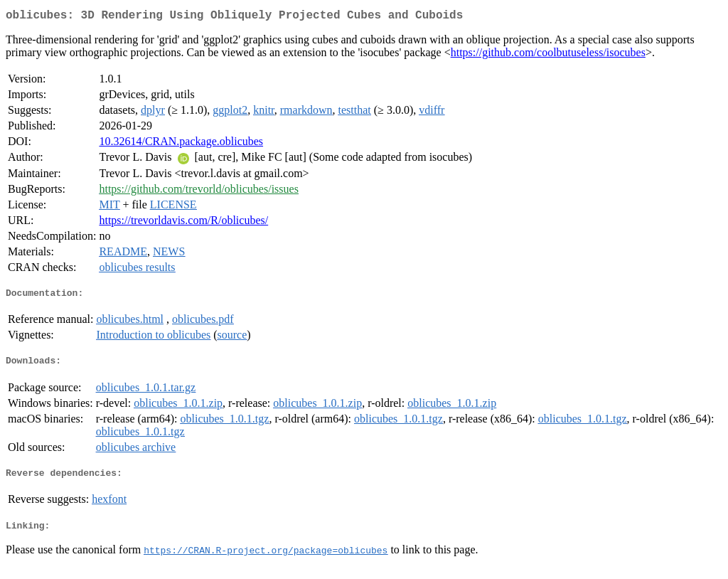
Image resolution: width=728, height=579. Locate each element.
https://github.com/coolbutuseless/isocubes (548, 55)
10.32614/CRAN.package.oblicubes (181, 144)
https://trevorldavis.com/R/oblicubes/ (183, 223)
